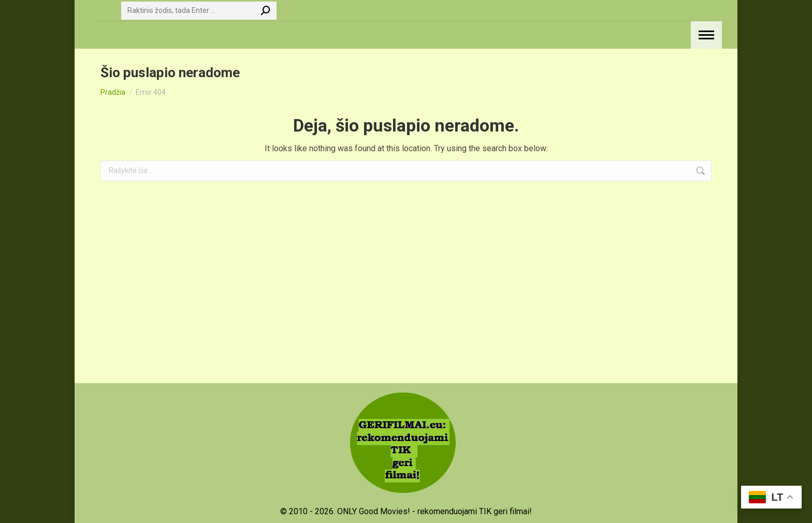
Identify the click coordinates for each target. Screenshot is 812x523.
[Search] (199, 11)
